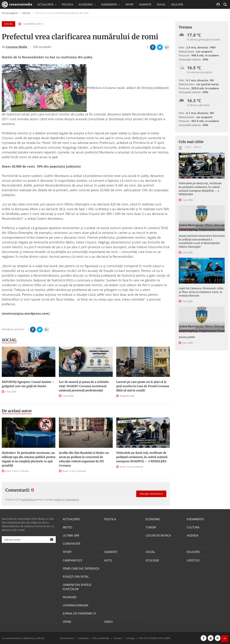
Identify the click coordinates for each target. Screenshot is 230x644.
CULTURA (193, 527)
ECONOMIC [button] (87, 4)
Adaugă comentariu (151, 493)
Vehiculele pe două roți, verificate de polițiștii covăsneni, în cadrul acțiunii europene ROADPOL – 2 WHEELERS (142, 457)
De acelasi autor (17, 411)
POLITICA (68, 4)
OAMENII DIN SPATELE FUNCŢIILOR (77, 587)
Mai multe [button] (45, 22)
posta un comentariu (67, 499)
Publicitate (83, 638)
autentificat (28, 499)
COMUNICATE (188, 226)
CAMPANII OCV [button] (48, 13)
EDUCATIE (177, 4)
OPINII (67, 622)
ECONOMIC (153, 519)
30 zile (197, 147)
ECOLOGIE (152, 560)
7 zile (188, 147)
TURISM (151, 527)
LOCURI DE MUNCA (158, 535)
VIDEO (108, 622)
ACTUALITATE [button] (47, 4)
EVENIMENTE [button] (111, 4)
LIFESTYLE (193, 560)
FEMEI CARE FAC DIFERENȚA (81, 568)
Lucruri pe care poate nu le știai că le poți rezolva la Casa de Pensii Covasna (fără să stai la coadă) (143, 386)
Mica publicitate (101, 638)
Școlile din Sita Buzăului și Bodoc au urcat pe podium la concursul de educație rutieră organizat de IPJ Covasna (84, 459)
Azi (180, 147)
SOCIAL (161, 4)
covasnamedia (17, 4)
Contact (118, 638)
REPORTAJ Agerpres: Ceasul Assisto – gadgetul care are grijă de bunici (28, 384)
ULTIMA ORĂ (71, 535)
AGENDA (193, 535)
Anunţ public (187, 336)
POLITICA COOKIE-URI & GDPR (154, 638)
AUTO (108, 560)
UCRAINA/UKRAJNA (76, 605)
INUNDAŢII (70, 597)
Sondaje (130, 638)
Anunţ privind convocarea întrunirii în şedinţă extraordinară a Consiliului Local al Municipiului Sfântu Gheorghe (201, 241)
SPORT (130, 4)
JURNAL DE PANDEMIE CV (80, 613)
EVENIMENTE (195, 519)
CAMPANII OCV (73, 560)
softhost (40, 638)
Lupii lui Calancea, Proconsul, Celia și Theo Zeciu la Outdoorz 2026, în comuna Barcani (201, 291)
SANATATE (145, 4)
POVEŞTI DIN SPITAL (76, 576)
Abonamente (67, 638)
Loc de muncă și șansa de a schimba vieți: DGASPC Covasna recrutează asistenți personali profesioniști (84, 386)
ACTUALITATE (187, 174)
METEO (67, 527)
